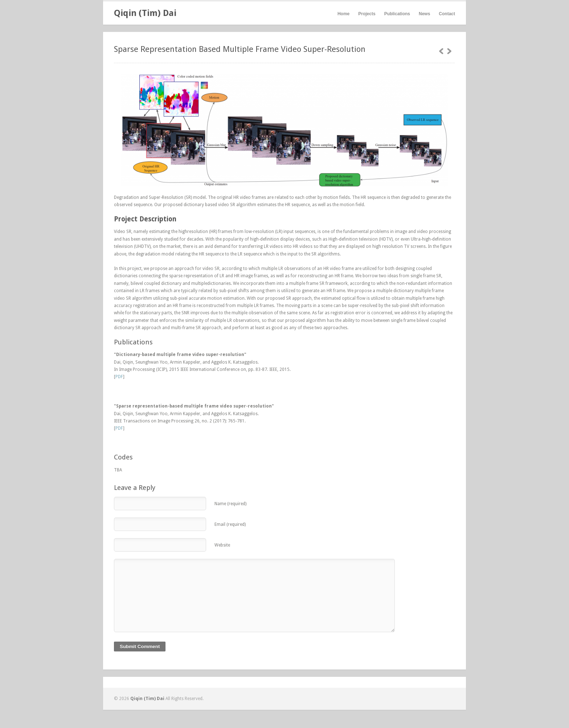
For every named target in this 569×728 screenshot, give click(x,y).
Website (222, 545)
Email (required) (230, 524)
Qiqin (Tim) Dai (145, 13)
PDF (119, 377)
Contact (447, 14)
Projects (367, 14)
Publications (397, 14)
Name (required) (230, 504)
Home (343, 14)
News (424, 14)
